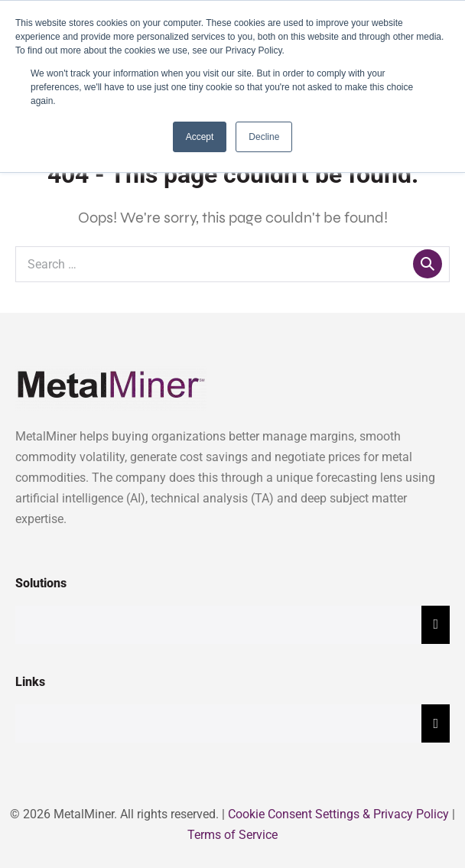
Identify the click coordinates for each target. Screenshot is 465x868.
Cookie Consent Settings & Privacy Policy (338, 814)
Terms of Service (232, 835)
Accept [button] (200, 137)
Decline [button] (264, 137)
